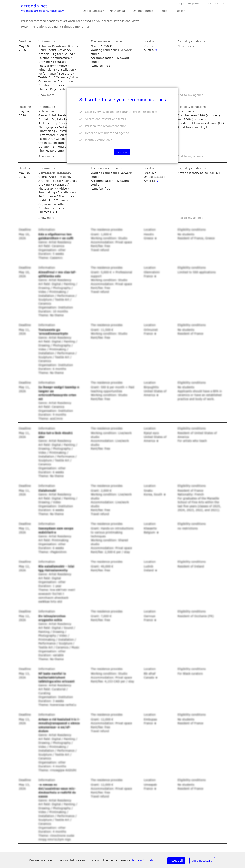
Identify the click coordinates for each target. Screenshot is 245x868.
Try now (122, 152)
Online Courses (143, 11)
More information (144, 860)
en (216, 4)
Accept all (176, 860)
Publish (180, 11)
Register (194, 4)
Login (181, 4)
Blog (164, 11)
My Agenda (117, 11)
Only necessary (202, 860)
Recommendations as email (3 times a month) (55, 27)
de (209, 4)
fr (223, 4)
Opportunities (92, 11)
